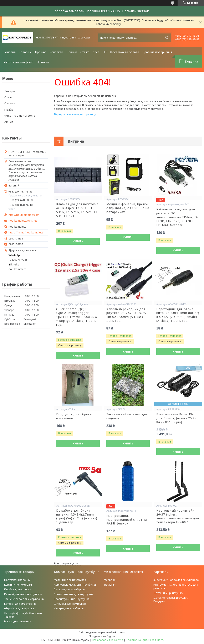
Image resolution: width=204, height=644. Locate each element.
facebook (110, 580)
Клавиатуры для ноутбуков (72, 599)
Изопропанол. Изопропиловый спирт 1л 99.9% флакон (127, 520)
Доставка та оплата (124, 52)
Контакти (56, 52)
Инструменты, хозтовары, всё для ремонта (176, 586)
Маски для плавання (18, 621)
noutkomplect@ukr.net (23, 221)
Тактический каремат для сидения (127, 416)
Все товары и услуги (67, 563)
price (96, 52)
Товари (24, 52)
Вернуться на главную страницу (75, 114)
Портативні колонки (17, 580)
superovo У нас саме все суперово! (176, 580)
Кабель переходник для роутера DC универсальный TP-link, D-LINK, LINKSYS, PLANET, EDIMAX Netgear (177, 217)
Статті (85, 52)
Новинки (43, 62)
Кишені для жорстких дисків (23, 594)
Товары (10, 91)
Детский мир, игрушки (168, 593)
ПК (105, 52)
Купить (78, 241)
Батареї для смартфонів (20, 604)
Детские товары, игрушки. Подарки (171, 599)
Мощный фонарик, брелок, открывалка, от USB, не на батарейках (128, 208)
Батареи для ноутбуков (69, 589)
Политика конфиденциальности (145, 640)
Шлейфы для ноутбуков (70, 604)
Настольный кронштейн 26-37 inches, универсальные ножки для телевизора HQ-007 (178, 516)
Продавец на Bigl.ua (102, 636)
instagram (110, 585)
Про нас (41, 52)
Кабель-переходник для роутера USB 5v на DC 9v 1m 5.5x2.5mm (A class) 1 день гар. (126, 315)
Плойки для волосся (18, 589)
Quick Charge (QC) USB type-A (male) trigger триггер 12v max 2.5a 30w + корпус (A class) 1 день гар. (77, 317)
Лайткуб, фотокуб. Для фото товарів (23, 615)
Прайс (9, 110)
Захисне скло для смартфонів (24, 599)
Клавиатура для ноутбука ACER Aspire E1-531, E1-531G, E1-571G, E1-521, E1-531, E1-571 (78, 210)
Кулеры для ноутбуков (69, 608)
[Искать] (167, 38)
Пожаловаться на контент (108, 640)
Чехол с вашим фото (19, 62)
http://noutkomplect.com (24, 215)
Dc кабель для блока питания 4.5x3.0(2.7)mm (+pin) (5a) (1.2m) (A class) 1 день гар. (77, 516)
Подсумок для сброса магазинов (74, 416)
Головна (10, 52)
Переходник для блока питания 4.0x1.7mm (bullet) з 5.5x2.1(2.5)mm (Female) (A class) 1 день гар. (178, 315)
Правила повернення (157, 52)
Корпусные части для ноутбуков (75, 585)
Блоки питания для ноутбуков (74, 594)
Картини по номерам (18, 585)
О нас (9, 97)
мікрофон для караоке (19, 608)
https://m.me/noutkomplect (26, 232)
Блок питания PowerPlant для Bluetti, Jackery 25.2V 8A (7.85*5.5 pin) (177, 418)
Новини (72, 52)
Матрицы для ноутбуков (70, 580)
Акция (9, 122)
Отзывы (10, 103)
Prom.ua (120, 632)
